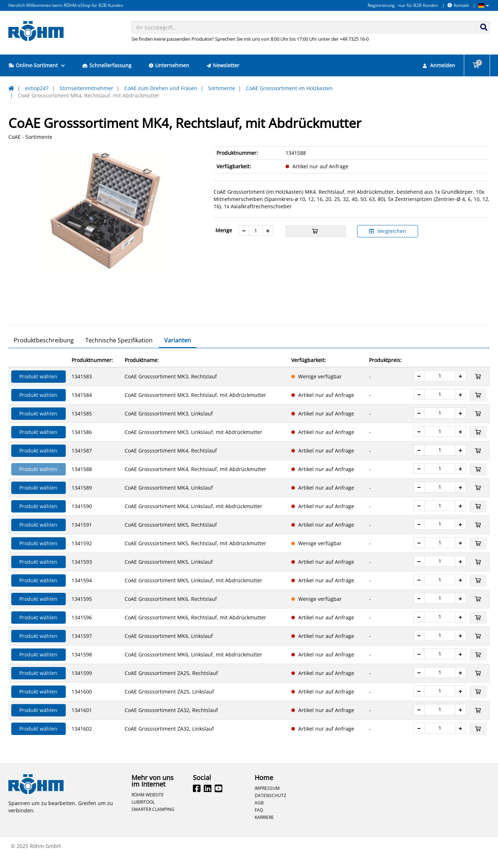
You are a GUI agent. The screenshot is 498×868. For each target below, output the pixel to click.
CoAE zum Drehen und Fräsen (161, 88)
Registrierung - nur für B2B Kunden (403, 5)
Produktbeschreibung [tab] (44, 353)
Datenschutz (270, 808)
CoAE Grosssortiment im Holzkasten (289, 88)
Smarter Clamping (153, 822)
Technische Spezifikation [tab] (119, 353)
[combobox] (311, 27)
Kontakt (458, 5)
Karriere (264, 830)
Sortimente (222, 88)
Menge (224, 230)
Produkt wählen (38, 389)
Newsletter (223, 65)
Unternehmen (169, 65)
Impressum (267, 801)
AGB (259, 815)
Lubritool (143, 815)
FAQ (259, 823)
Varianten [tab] (178, 353)
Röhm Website (148, 807)
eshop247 (37, 88)
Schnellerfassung (107, 65)
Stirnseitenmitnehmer (86, 88)
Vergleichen (388, 231)
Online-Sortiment (37, 65)
